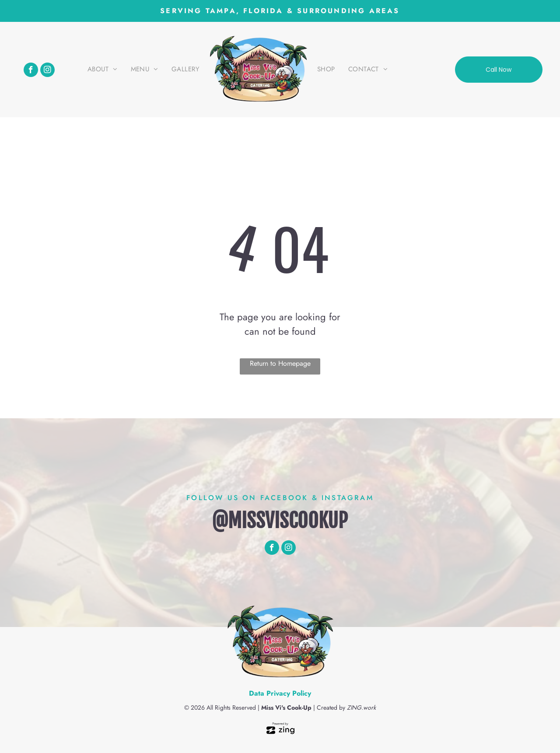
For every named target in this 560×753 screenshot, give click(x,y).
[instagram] (47, 71)
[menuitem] (103, 70)
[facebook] (31, 71)
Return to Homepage (280, 363)
